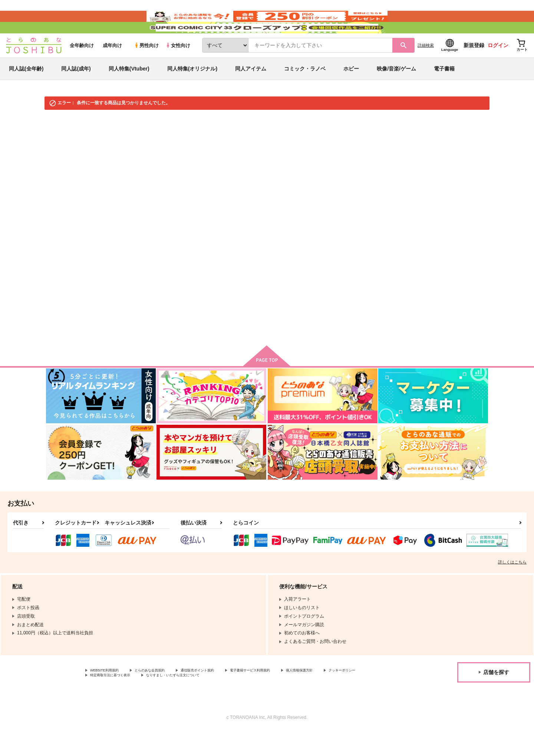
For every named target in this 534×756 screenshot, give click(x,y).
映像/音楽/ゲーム (396, 91)
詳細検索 (426, 67)
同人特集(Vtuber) (129, 91)
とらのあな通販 (60, 142)
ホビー (351, 91)
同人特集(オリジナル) (192, 91)
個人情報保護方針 (347, 693)
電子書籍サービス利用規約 (287, 693)
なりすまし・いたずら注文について (247, 699)
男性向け (146, 67)
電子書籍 (444, 91)
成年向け (112, 67)
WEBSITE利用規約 (109, 693)
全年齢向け (82, 67)
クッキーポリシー (108, 699)
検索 (278, 274)
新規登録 (474, 67)
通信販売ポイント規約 (222, 693)
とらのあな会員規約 (164, 693)
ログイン (498, 67)
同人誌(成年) (76, 91)
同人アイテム (251, 91)
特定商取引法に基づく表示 (168, 699)
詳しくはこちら (512, 584)
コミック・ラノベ (305, 91)
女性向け (178, 67)
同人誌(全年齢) (26, 91)
